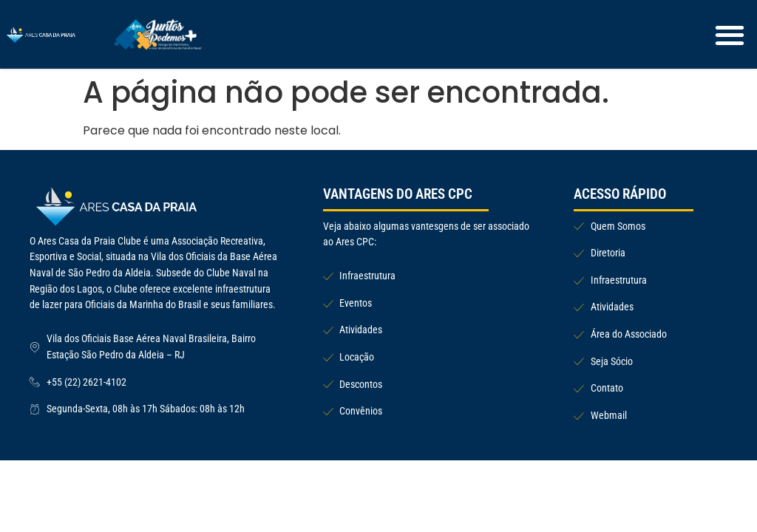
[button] (730, 34)
